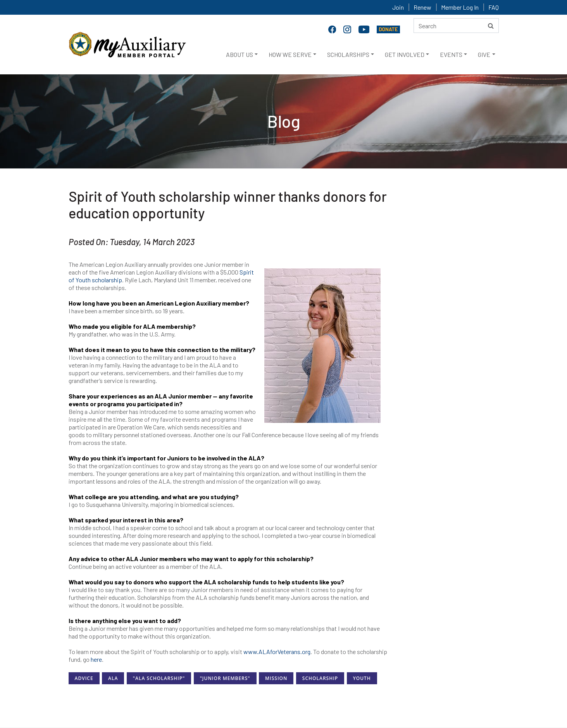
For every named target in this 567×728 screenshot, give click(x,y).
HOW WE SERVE (290, 54)
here (96, 659)
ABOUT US (240, 54)
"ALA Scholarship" (159, 678)
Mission (276, 678)
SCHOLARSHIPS (348, 54)
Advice (84, 678)
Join (398, 7)
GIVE (484, 54)
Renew (422, 7)
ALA (113, 678)
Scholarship (320, 678)
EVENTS (451, 54)
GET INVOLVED (405, 54)
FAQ (494, 7)
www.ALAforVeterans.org (277, 652)
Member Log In (460, 7)
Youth (362, 678)
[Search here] (456, 26)
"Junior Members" (225, 678)
